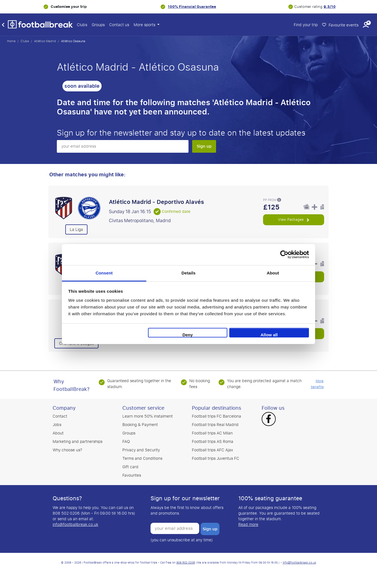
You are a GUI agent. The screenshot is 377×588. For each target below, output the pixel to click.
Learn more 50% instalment (148, 416)
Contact (60, 416)
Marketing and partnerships (78, 442)
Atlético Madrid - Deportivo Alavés (156, 202)
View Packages (293, 219)
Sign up (204, 146)
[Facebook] (269, 420)
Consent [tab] (104, 273)
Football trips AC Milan (212, 433)
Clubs (82, 25)
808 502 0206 (186, 563)
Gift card (130, 467)
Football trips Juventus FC (216, 459)
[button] (366, 25)
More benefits (317, 384)
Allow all (269, 335)
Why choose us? (67, 450)
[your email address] (123, 146)
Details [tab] (188, 273)
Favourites (132, 475)
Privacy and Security (141, 450)
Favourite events (340, 25)
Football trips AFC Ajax (212, 450)
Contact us (119, 25)
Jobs (57, 425)
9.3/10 (330, 7)
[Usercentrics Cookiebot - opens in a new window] (284, 254)
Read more (248, 525)
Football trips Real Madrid (215, 425)
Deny (188, 335)
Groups (98, 25)
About (58, 433)
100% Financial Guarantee (192, 7)
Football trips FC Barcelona (216, 416)
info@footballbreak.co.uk (75, 525)
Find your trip (306, 25)
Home (11, 41)
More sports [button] (145, 25)
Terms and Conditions (142, 459)
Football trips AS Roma (213, 442)
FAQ (126, 442)
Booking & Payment (140, 425)
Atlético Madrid (45, 41)
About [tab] (273, 273)
